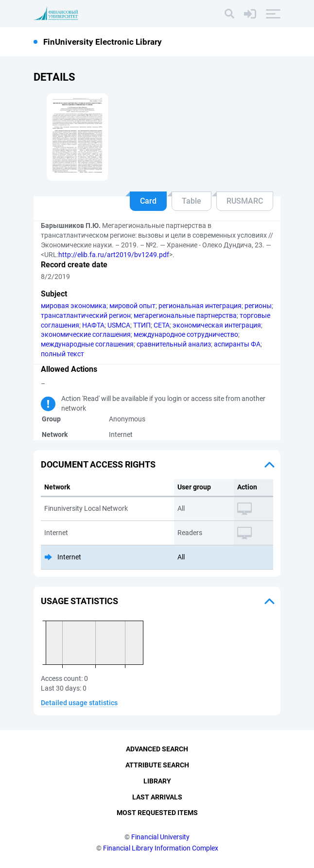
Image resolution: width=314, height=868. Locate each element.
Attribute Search (157, 765)
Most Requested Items (157, 813)
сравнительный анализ (174, 344)
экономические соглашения (86, 334)
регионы (258, 306)
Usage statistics (79, 601)
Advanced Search (157, 749)
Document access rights (98, 464)
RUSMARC (245, 201)
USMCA (119, 325)
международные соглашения (87, 344)
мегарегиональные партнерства (185, 315)
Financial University (160, 837)
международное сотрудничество (186, 334)
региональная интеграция (200, 306)
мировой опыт (132, 306)
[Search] (229, 14)
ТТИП (142, 325)
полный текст (62, 354)
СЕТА (162, 325)
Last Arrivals (157, 797)
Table (192, 201)
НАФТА (93, 325)
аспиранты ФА (237, 344)
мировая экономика (74, 306)
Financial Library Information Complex (161, 848)
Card (148, 201)
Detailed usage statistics (79, 703)
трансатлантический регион (86, 315)
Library (157, 781)
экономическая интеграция (217, 325)
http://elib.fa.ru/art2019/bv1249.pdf (114, 255)
